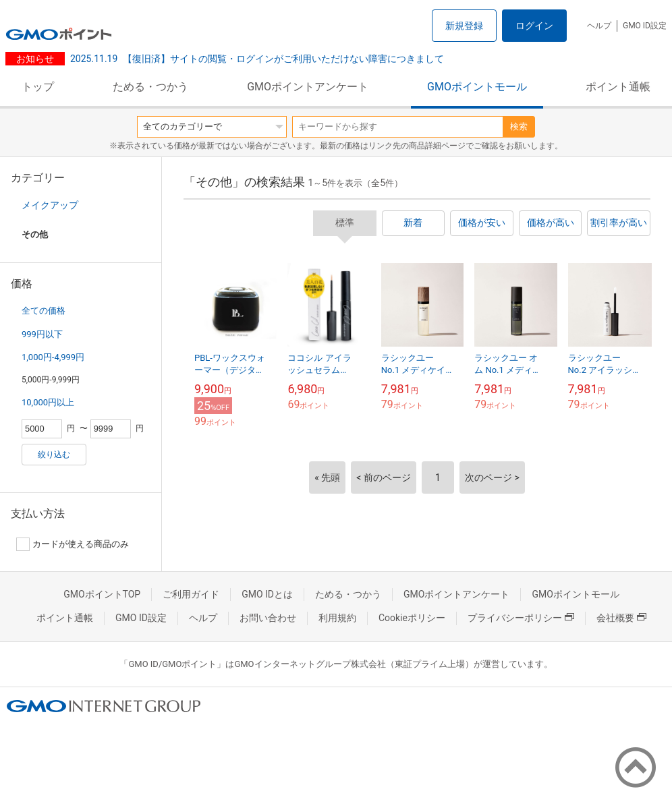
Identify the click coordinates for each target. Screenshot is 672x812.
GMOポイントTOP (102, 594)
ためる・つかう (150, 87)
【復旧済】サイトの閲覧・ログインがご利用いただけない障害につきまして (257, 59)
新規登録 (464, 26)
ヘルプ (599, 26)
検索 (519, 126)
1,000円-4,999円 (53, 357)
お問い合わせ (268, 618)
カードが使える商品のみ (73, 544)
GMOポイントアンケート (308, 87)
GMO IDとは (267, 594)
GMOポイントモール (477, 87)
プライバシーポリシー (521, 618)
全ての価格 (44, 311)
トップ (38, 87)
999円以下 (42, 334)
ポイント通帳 (618, 87)
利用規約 (337, 618)
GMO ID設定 (645, 26)
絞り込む (54, 455)
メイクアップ (50, 205)
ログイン (534, 26)
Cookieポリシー (412, 618)
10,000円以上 (48, 402)
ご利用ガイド (191, 594)
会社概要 (621, 618)
